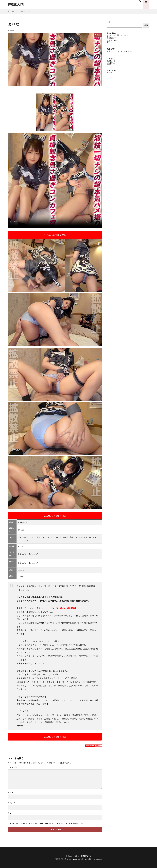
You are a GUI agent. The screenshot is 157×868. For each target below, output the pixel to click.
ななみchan (111, 37)
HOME (12, 11)
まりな (29, 11)
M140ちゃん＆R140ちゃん (117, 35)
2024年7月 (111, 64)
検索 (109, 22)
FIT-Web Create (75, 859)
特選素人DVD (16, 4)
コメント (12, 767)
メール (11, 803)
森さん (109, 42)
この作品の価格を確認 (55, 235)
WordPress (98, 859)
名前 (11, 792)
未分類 (20, 11)
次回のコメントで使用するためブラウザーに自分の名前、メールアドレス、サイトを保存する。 (47, 824)
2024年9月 (111, 60)
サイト (10, 813)
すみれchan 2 (112, 40)
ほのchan (110, 39)
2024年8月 (111, 62)
